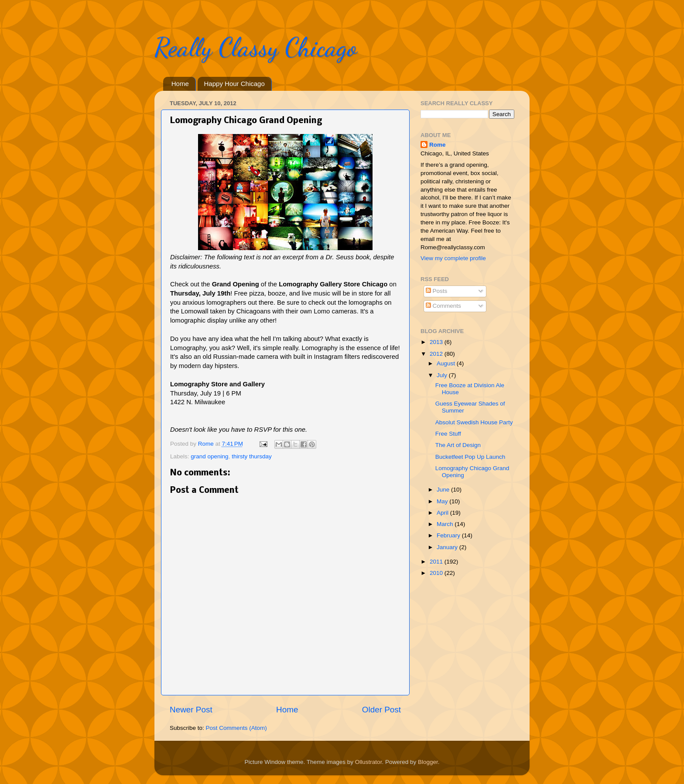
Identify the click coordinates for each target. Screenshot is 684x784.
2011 (437, 562)
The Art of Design (458, 445)
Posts (437, 291)
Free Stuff (448, 434)
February (449, 535)
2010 (437, 573)
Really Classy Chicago (256, 47)
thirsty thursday (252, 456)
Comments (443, 306)
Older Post (381, 710)
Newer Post (191, 710)
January (448, 547)
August (447, 363)
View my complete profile (453, 258)
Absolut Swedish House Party (474, 422)
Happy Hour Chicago (234, 84)
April (443, 513)
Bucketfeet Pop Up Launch (470, 457)
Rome (207, 444)
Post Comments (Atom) (236, 728)
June (444, 490)
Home (180, 84)
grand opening (209, 456)
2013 (437, 342)
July (443, 375)
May (443, 501)
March (446, 524)
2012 (437, 354)
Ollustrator (369, 762)
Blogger (428, 762)
